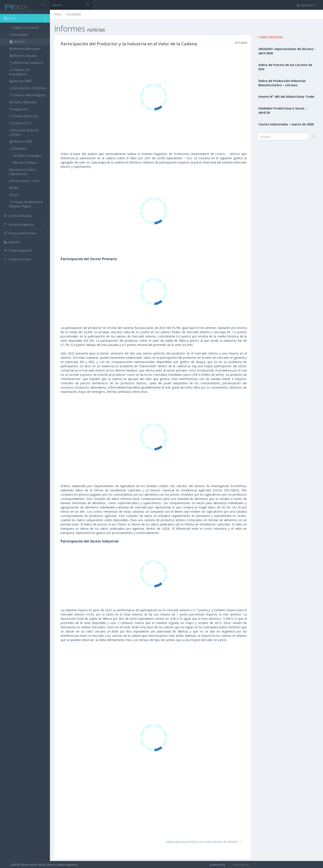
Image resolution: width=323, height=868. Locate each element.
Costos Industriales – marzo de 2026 (286, 124)
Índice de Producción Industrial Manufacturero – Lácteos (282, 83)
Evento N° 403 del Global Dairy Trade (286, 97)
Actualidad (74, 14)
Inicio (58, 14)
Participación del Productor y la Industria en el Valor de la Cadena (129, 44)
